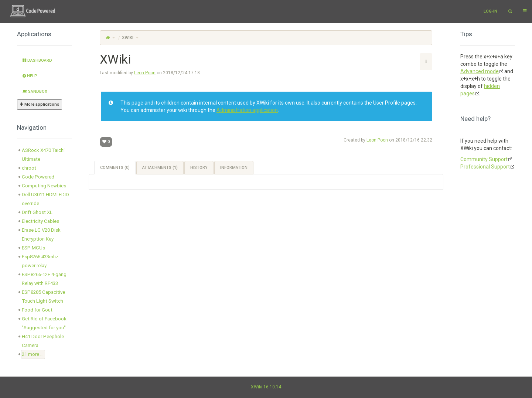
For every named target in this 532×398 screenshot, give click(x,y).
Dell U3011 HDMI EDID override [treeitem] (45, 199)
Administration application (247, 110)
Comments (115, 168)
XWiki (128, 38)
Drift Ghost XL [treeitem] (37, 212)
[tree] (44, 252)
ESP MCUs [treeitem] (33, 248)
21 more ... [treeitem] (33, 354)
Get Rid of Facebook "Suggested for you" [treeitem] (44, 323)
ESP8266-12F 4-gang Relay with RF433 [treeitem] (44, 279)
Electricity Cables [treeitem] (40, 221)
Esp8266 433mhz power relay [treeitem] (40, 261)
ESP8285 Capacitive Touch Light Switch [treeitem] (43, 297)
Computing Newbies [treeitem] (44, 186)
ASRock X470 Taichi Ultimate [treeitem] (43, 155)
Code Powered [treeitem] (38, 177)
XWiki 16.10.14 (266, 387)
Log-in (490, 11)
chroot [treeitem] (29, 168)
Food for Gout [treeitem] (37, 310)
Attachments (160, 168)
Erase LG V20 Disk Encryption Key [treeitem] (41, 234)
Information (234, 168)
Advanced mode (480, 71)
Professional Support (485, 167)
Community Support (484, 159)
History (199, 168)
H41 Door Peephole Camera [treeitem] (43, 341)
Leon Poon (145, 73)
